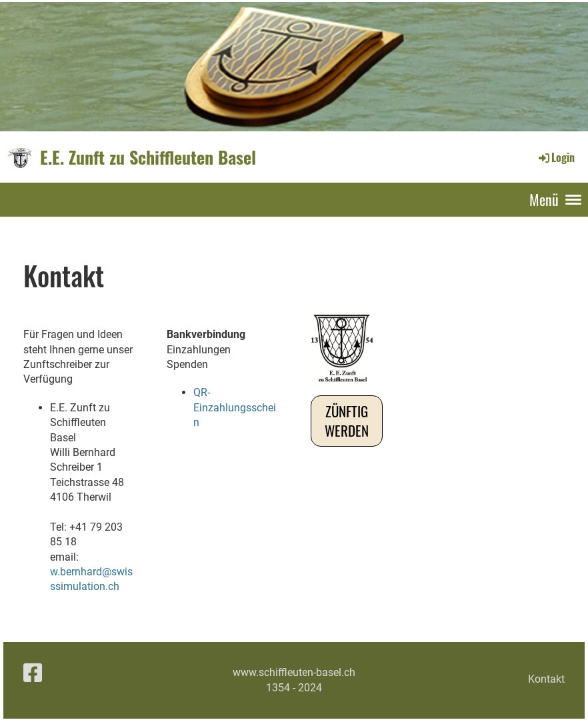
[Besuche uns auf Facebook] (33, 673)
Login (556, 157)
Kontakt (546, 679)
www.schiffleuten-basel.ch (294, 672)
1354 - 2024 (294, 688)
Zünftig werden (347, 421)
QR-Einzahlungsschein (235, 407)
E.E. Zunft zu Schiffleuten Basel (148, 157)
